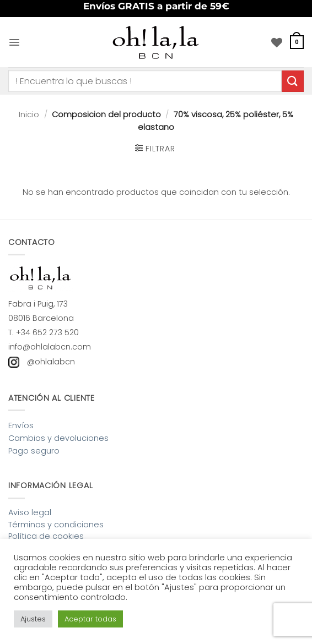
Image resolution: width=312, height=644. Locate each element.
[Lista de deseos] (277, 42)
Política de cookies (46, 536)
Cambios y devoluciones (58, 438)
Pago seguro (34, 451)
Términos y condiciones (56, 525)
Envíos (21, 425)
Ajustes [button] (33, 619)
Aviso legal (30, 512)
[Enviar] (293, 81)
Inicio (29, 114)
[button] (14, 42)
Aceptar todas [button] (90, 619)
